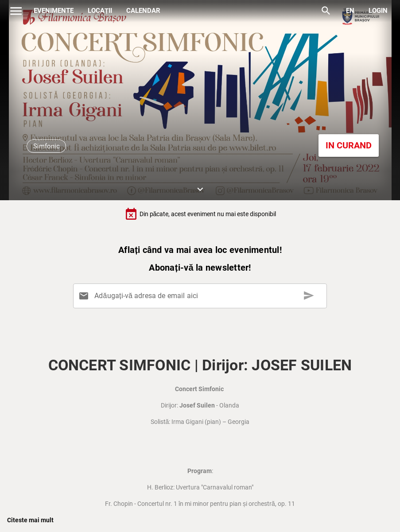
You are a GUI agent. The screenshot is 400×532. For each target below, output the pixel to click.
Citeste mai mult (30, 520)
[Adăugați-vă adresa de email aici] (202, 296)
